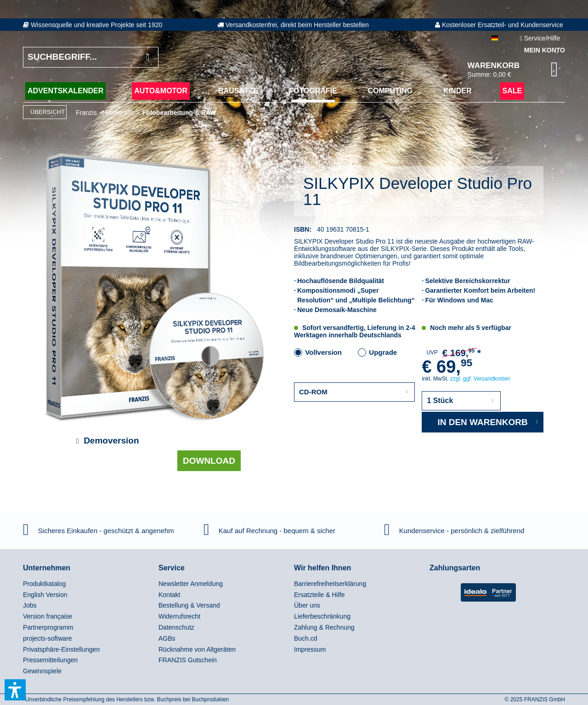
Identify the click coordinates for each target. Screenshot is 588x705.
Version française (48, 616)
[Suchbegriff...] (91, 57)
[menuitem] (88, 584)
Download (209, 461)
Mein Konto (545, 50)
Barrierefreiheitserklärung (330, 584)
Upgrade (383, 352)
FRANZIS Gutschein (188, 660)
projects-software (48, 638)
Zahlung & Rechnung (324, 627)
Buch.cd (306, 638)
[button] (15, 690)
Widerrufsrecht (179, 616)
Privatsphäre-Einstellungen (61, 649)
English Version (45, 595)
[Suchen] (148, 57)
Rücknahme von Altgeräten (197, 649)
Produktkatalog (44, 584)
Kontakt (169, 595)
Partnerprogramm (48, 627)
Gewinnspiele (42, 671)
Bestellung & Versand (189, 605)
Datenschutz (176, 627)
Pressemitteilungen (50, 660)
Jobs (30, 605)
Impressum (310, 649)
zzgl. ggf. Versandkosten (480, 379)
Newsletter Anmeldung (191, 584)
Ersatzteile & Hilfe (319, 595)
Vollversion (323, 352)
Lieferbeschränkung (322, 616)
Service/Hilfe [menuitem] (541, 38)
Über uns (307, 605)
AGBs (167, 638)
